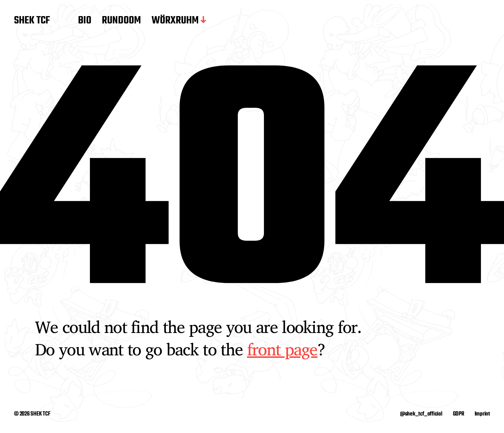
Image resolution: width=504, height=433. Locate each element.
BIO (85, 21)
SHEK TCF (32, 21)
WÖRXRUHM (175, 21)
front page (282, 349)
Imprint (482, 414)
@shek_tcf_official (421, 414)
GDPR (458, 414)
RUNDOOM (121, 21)
